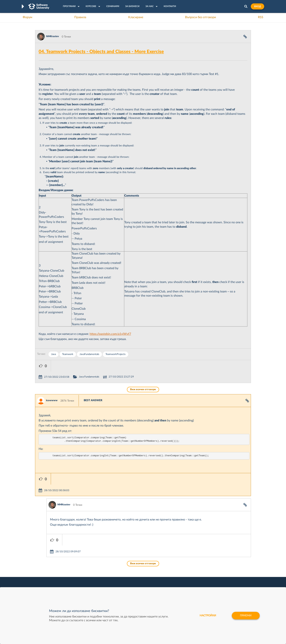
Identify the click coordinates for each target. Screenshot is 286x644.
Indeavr (169, 575)
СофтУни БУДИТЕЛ (131, 581)
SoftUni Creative (129, 569)
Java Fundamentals (105, 365)
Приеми (246, 616)
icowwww (52, 389)
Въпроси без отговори (200, 17)
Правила (80, 17)
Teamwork (68, 354)
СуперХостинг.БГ (175, 569)
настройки (208, 616)
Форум (27, 17)
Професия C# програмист (51, 587)
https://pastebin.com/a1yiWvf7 (110, 334)
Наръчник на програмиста (51, 575)
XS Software (172, 563)
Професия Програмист (49, 581)
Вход (257, 6)
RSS (261, 17)
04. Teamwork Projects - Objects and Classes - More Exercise (101, 52)
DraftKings (171, 581)
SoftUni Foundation (131, 587)
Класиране (136, 17)
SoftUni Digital (128, 563)
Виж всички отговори (143, 378)
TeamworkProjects (116, 354)
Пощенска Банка (175, 587)
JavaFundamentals (89, 354)
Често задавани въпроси (50, 563)
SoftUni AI (125, 575)
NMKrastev (52, 36)
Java (54, 354)
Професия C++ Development (91, 572)
